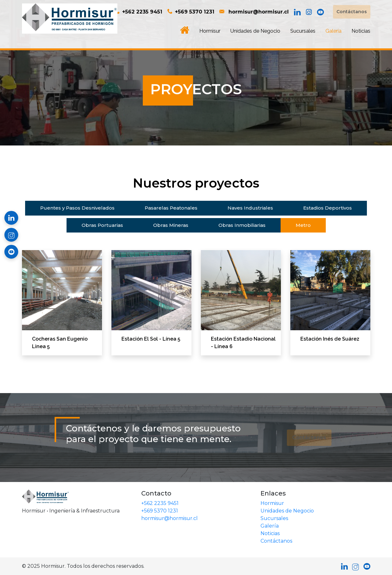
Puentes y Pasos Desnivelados (77, 208)
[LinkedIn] (297, 12)
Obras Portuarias (102, 225)
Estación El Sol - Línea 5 (151, 339)
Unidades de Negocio (255, 31)
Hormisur (210, 31)
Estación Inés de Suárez (330, 339)
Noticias (361, 31)
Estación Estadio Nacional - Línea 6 (243, 343)
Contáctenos (309, 438)
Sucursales (303, 31)
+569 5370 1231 (191, 12)
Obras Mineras (171, 225)
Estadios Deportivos (328, 208)
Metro (303, 225)
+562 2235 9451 (138, 12)
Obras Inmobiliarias (242, 225)
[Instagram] (309, 12)
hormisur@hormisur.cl (254, 12)
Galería (333, 31)
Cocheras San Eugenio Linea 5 (60, 343)
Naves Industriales (250, 208)
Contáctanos (352, 12)
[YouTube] (320, 12)
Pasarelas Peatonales (171, 208)
